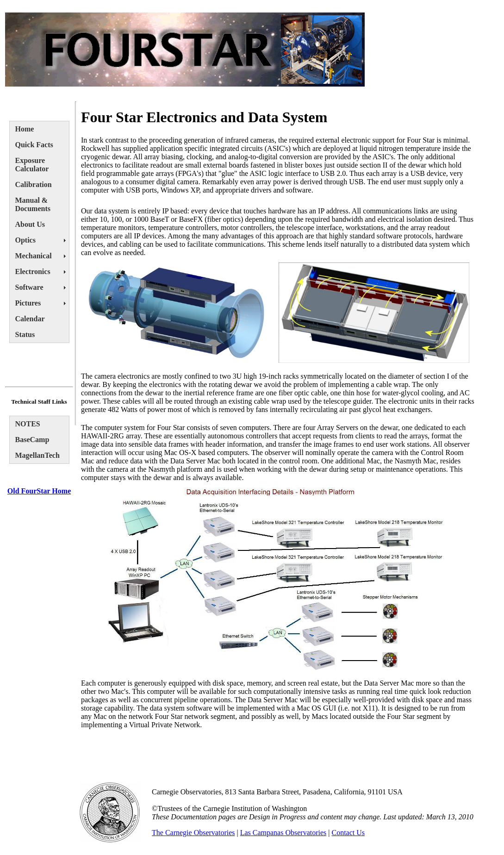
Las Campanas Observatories (283, 833)
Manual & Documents (33, 204)
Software (29, 287)
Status (25, 334)
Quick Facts (34, 145)
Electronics (33, 271)
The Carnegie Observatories (193, 833)
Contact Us (348, 833)
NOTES (28, 424)
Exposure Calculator (32, 165)
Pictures (28, 303)
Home (25, 129)
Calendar (30, 319)
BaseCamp (32, 440)
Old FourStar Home (39, 491)
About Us (30, 224)
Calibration (34, 184)
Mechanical (34, 256)
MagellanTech (37, 455)
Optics (25, 240)
